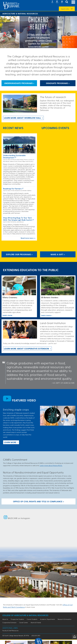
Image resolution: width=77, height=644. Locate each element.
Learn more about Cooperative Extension (26, 349)
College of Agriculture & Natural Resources (25, 615)
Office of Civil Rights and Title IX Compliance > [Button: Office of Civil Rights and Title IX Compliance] (39, 501)
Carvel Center (24, 623)
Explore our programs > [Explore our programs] (19, 254)
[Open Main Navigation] (73, 2)
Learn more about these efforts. (51, 465)
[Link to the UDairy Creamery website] (19, 286)
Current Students (32, 619)
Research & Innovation (65, 619)
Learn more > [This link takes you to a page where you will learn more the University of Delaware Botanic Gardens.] (47, 315)
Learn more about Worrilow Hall (22, 118)
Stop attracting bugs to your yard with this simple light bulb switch (17, 219)
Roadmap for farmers (12, 189)
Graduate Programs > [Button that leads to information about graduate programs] (58, 83)
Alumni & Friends (36, 623)
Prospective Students (17, 619)
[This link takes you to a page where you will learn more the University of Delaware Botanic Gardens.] (58, 286)
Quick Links (65, 9)
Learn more (10, 442)
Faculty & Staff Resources (10, 631)
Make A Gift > (58, 254)
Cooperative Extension (9, 623)
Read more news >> (28, 238)
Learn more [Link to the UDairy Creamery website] (7, 315)
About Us (5, 619)
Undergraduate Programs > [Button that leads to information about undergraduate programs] (19, 83)
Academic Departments (48, 619)
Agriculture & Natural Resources (20, 14)
